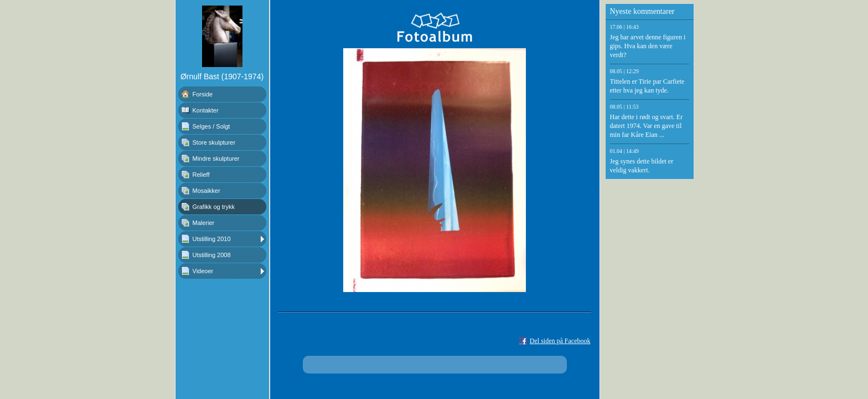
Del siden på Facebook (560, 341)
